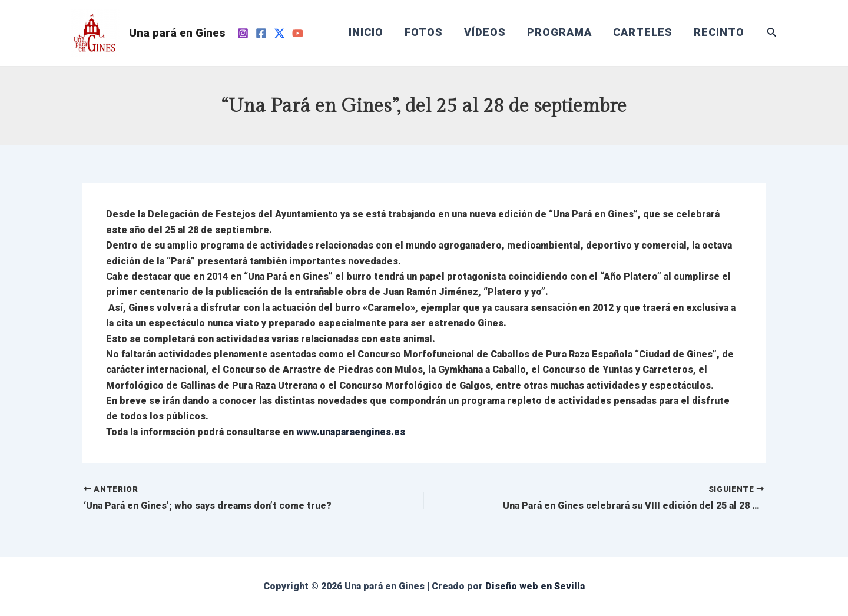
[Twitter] (279, 33)
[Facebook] (261, 33)
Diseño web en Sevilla (535, 586)
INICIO (366, 32)
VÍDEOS (485, 32)
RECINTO (719, 32)
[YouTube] (298, 33)
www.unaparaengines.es (351, 432)
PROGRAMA (559, 32)
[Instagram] (243, 33)
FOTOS (424, 32)
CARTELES (643, 32)
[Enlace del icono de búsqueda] (772, 33)
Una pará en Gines (177, 33)
